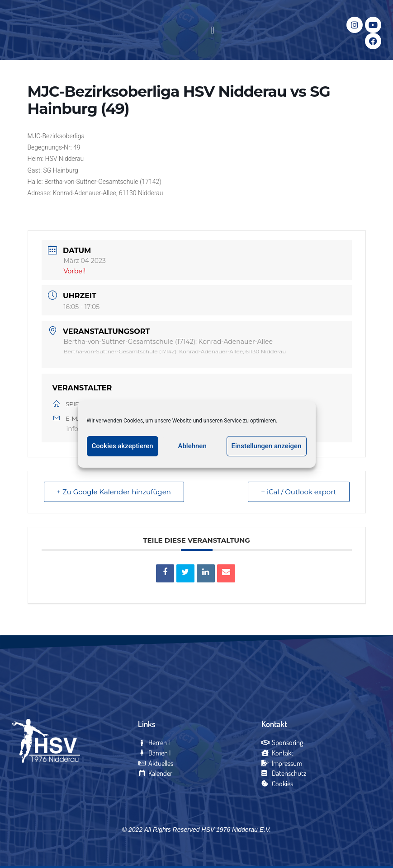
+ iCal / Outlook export (298, 492)
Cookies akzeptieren (123, 446)
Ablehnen (192, 446)
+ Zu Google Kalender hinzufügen (114, 492)
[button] (212, 30)
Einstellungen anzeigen (267, 446)
